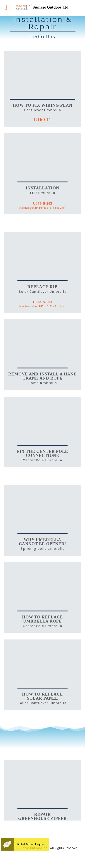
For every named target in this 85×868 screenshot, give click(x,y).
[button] (7, 844)
